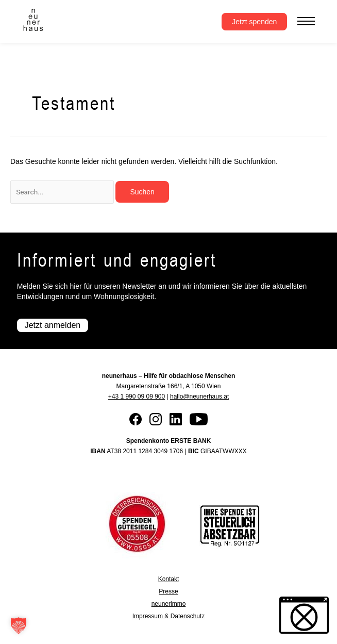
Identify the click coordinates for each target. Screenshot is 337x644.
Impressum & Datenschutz (169, 616)
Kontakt (169, 579)
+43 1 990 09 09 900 (137, 397)
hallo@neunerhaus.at (199, 397)
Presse (168, 591)
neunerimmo (169, 604)
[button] (19, 625)
